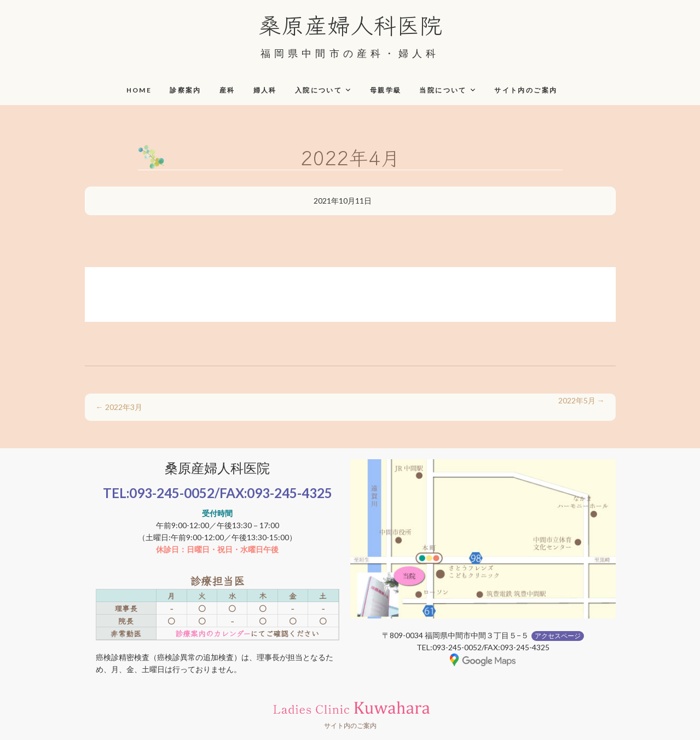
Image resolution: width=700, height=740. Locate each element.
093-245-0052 (172, 493)
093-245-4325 (290, 493)
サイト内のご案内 (526, 90)
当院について (443, 90)
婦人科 (265, 90)
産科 (227, 90)
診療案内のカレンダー (213, 633)
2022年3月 (119, 407)
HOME (139, 90)
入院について (319, 90)
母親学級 (386, 90)
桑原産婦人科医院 (350, 24)
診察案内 (186, 90)
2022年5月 (582, 400)
